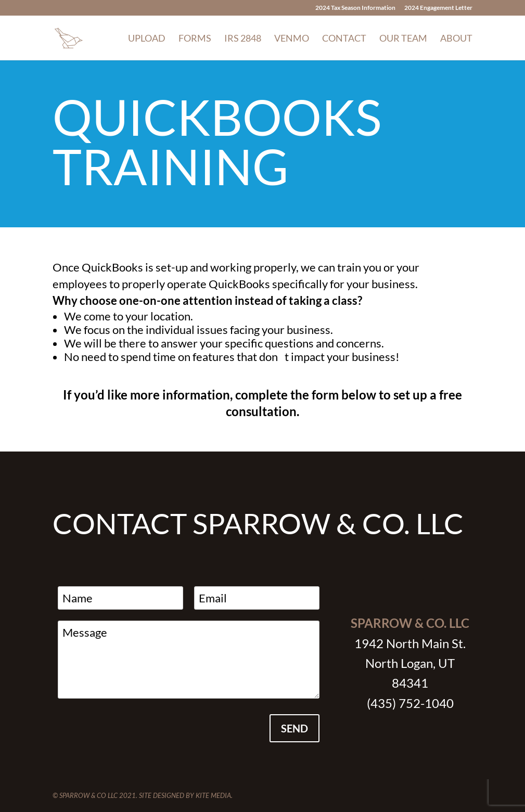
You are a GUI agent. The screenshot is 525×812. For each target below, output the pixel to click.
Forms (195, 39)
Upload (147, 39)
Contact (344, 39)
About (456, 39)
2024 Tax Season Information (355, 8)
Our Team (403, 39)
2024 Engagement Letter (438, 8)
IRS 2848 (243, 39)
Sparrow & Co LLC (88, 795)
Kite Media (213, 795)
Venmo (292, 39)
